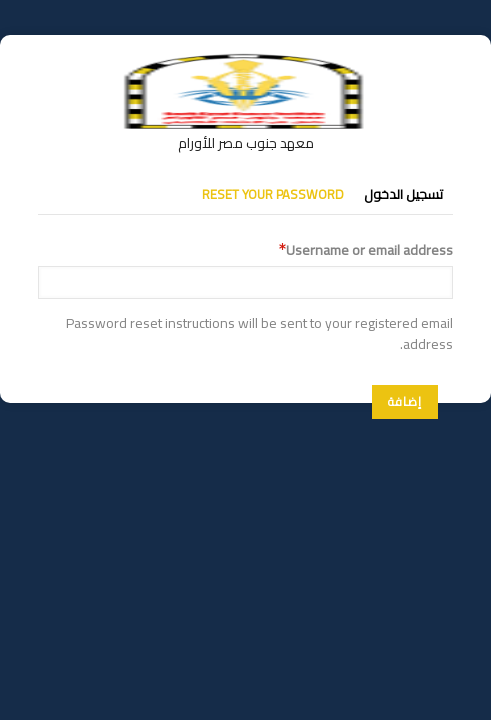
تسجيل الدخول (403, 194)
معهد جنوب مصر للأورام (246, 143)
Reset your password (273, 194)
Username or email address (369, 250)
